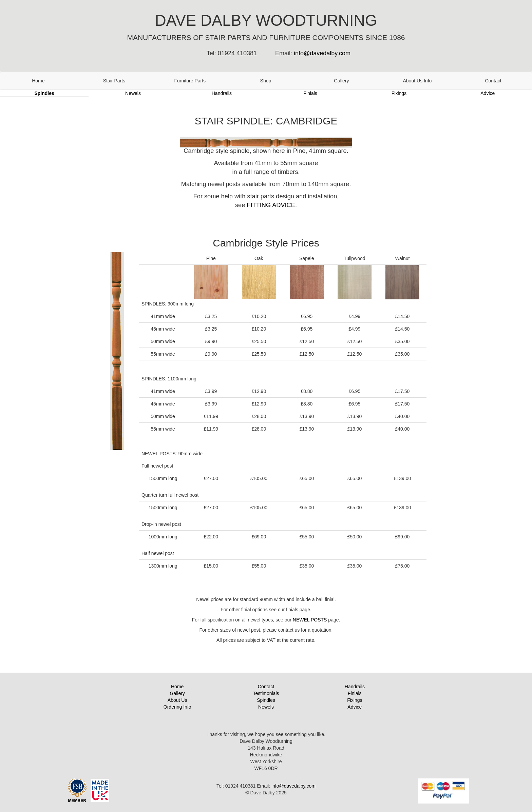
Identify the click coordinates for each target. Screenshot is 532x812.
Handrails (222, 93)
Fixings (399, 93)
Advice (488, 93)
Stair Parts (114, 81)
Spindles (44, 93)
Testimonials (266, 693)
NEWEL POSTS (310, 620)
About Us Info (417, 81)
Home (38, 81)
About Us (177, 700)
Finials (310, 93)
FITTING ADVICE (271, 205)
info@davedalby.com (322, 53)
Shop (266, 81)
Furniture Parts (190, 81)
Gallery (341, 81)
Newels (133, 93)
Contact (493, 81)
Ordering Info (177, 707)
